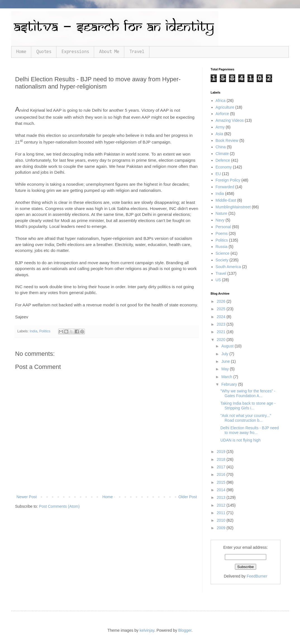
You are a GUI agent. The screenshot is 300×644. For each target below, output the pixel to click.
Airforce (222, 114)
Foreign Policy (228, 180)
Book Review (227, 140)
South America (228, 267)
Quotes (44, 52)
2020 (222, 340)
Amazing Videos (230, 120)
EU (218, 174)
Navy (220, 220)
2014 (222, 490)
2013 (222, 497)
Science (223, 253)
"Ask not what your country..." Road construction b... (246, 418)
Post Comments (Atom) (59, 506)
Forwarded (225, 187)
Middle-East (226, 200)
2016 (222, 474)
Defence (223, 160)
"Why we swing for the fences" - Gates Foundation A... (248, 393)
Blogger (185, 630)
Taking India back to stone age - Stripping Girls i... (248, 406)
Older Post (188, 497)
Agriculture (225, 107)
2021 (222, 332)
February (230, 384)
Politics (45, 331)
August (228, 346)
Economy (224, 167)
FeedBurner (257, 576)
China (221, 147)
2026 (222, 301)
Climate (222, 154)
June (226, 361)
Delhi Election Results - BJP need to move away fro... (250, 430)
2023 (222, 324)
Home (21, 52)
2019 (222, 452)
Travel (137, 52)
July (225, 354)
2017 (222, 467)
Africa (221, 101)
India (33, 331)
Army (220, 127)
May (225, 369)
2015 (222, 482)
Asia (219, 134)
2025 (222, 309)
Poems (222, 233)
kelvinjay (147, 630)
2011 (222, 513)
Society (222, 260)
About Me (109, 52)
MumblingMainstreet (233, 207)
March (227, 377)
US (218, 280)
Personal (223, 227)
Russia (222, 247)
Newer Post (27, 497)
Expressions (75, 52)
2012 (222, 505)
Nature (222, 213)
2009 (222, 528)
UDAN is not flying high (241, 440)
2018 (222, 459)
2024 (222, 317)
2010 (222, 520)
